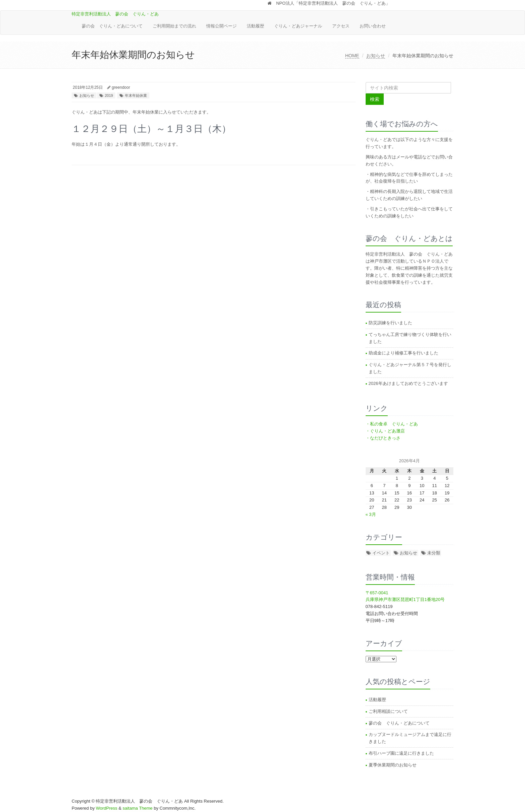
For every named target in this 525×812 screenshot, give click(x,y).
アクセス (341, 26)
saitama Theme (137, 808)
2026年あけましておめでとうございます (408, 383)
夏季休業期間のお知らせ (393, 765)
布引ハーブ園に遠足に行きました (401, 753)
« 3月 (371, 514)
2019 (109, 95)
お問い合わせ (373, 26)
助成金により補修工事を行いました (403, 353)
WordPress (106, 808)
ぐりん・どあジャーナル (298, 26)
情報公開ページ (221, 26)
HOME (352, 56)
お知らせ (376, 56)
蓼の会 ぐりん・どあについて (112, 26)
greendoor (121, 87)
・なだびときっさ (383, 438)
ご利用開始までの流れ (174, 26)
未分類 (434, 553)
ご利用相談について (388, 711)
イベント (381, 553)
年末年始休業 (136, 95)
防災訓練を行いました (390, 323)
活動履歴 (255, 26)
